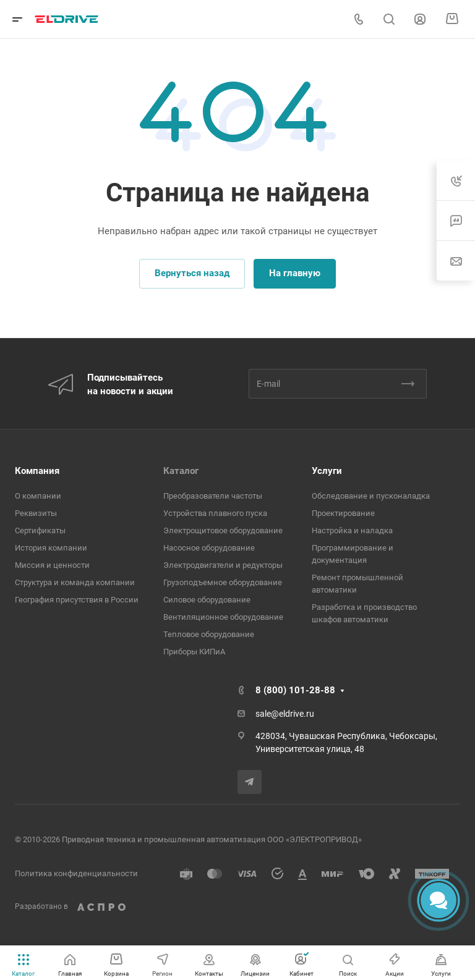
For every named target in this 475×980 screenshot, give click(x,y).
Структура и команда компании (75, 582)
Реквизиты (36, 513)
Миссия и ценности (52, 565)
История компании (51, 548)
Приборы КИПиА (194, 652)
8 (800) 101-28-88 (295, 690)
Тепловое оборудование (209, 634)
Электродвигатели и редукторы (223, 565)
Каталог (181, 471)
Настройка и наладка (352, 530)
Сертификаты (40, 530)
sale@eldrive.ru (285, 714)
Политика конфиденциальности (76, 873)
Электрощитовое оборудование (223, 530)
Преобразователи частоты (213, 496)
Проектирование (343, 513)
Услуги (327, 471)
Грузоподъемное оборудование (223, 582)
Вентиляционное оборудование (223, 617)
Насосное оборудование (209, 548)
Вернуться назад (192, 273)
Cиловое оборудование (207, 600)
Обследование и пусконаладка (371, 496)
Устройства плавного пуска (215, 513)
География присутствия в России (77, 600)
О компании (38, 496)
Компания (37, 471)
